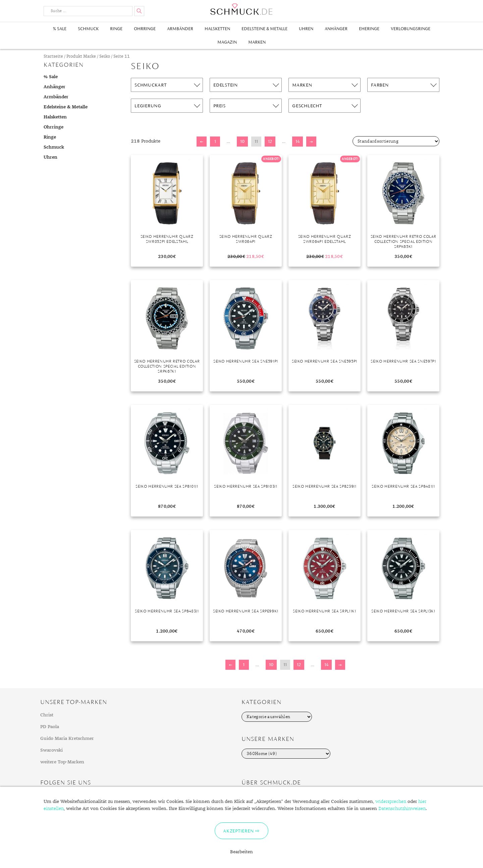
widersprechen (391, 802)
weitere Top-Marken (62, 762)
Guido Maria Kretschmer (67, 739)
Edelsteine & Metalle (264, 29)
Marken (257, 42)
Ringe (116, 29)
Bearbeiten (241, 852)
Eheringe (369, 29)
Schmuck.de (241, 9)
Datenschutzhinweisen (402, 809)
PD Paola (50, 727)
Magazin (227, 42)
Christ (47, 715)
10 (242, 141)
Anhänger (336, 29)
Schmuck (88, 29)
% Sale (60, 29)
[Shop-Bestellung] (396, 141)
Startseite (53, 57)
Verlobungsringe (411, 29)
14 (298, 141)
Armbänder (180, 29)
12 (270, 141)
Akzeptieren (238, 831)
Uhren (306, 29)
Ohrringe (145, 29)
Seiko (105, 57)
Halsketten (217, 29)
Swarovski (51, 750)
